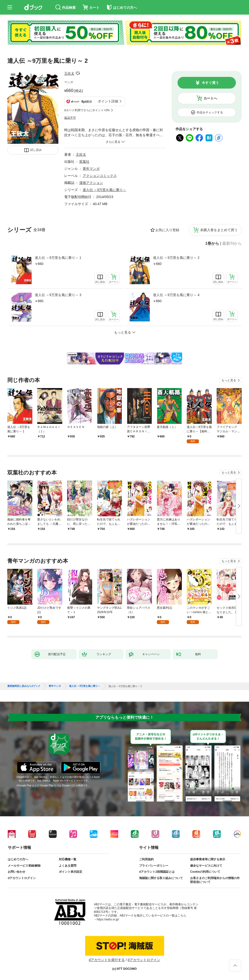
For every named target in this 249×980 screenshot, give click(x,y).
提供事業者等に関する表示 (208, 859)
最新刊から (232, 244)
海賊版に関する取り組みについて (161, 878)
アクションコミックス (100, 176)
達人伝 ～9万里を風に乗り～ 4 (176, 295)
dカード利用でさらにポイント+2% (87, 110)
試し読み (36, 150)
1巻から (212, 244)
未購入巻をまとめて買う (219, 230)
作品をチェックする (210, 112)
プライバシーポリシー (154, 866)
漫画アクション (91, 183)
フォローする (78, 73)
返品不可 (70, 118)
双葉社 (84, 162)
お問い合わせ (17, 872)
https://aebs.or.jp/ (108, 919)
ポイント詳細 (108, 101)
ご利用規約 (146, 859)
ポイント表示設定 (71, 872)
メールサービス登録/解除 (24, 866)
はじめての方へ (18, 859)
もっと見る (229, 380)
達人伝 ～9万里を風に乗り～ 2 (176, 258)
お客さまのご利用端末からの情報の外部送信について (215, 880)
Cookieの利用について (205, 872)
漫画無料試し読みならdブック (24, 686)
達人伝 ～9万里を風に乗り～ (105, 190)
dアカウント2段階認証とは (157, 872)
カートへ (210, 98)
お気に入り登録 (167, 230)
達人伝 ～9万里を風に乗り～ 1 (58, 258)
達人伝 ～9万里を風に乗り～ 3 (58, 295)
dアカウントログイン (22, 878)
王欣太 (69, 73)
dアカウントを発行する (107, 960)
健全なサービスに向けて (206, 866)
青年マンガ (91, 169)
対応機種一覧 (68, 859)
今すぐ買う (210, 83)
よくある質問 (68, 866)
